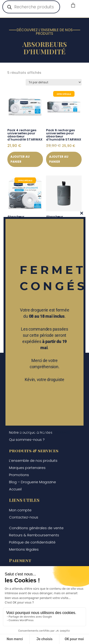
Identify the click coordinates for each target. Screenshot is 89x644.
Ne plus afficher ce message (45, 432)
